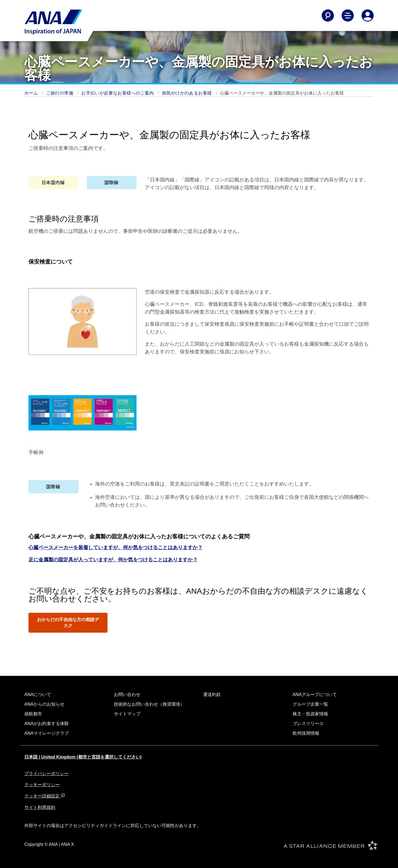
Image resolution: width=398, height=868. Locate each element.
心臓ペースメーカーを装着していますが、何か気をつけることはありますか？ (116, 548)
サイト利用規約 (40, 807)
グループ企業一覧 (310, 704)
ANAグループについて (315, 694)
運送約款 (212, 694)
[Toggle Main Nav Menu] (348, 15)
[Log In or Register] (368, 15)
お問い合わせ (127, 694)
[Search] (328, 15)
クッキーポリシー (42, 785)
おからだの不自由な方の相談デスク (68, 623)
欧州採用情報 (306, 733)
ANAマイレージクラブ (47, 733)
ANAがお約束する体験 (47, 724)
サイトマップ (127, 714)
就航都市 (33, 714)
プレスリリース (308, 724)
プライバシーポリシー (46, 774)
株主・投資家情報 (310, 714)
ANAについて (38, 694)
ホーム (32, 93)
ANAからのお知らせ (44, 704)
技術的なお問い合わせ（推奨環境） (149, 704)
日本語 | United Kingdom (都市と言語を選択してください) (83, 757)
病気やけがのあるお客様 (188, 93)
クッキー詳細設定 (45, 796)
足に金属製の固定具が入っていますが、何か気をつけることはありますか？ (113, 560)
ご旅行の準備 (60, 93)
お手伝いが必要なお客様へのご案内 (118, 93)
